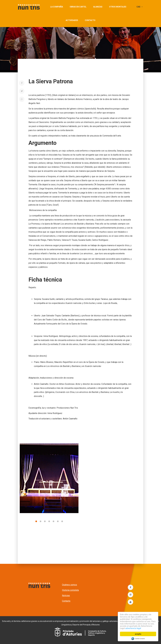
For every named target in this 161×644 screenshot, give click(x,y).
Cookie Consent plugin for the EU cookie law (138, 639)
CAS (140, 7)
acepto (138, 634)
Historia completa (70, 590)
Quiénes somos (69, 585)
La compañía (57, 7)
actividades (72, 20)
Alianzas (98, 7)
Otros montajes (118, 7)
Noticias (66, 596)
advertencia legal (133, 628)
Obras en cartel (78, 7)
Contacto (90, 20)
